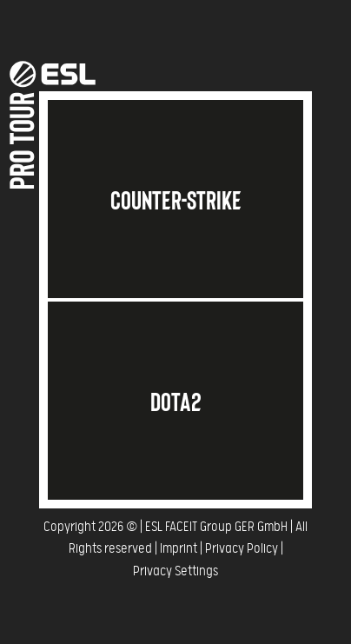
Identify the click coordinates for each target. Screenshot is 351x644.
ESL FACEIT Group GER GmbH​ (216, 527)
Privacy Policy (242, 549)
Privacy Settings (175, 571)
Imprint (179, 549)
